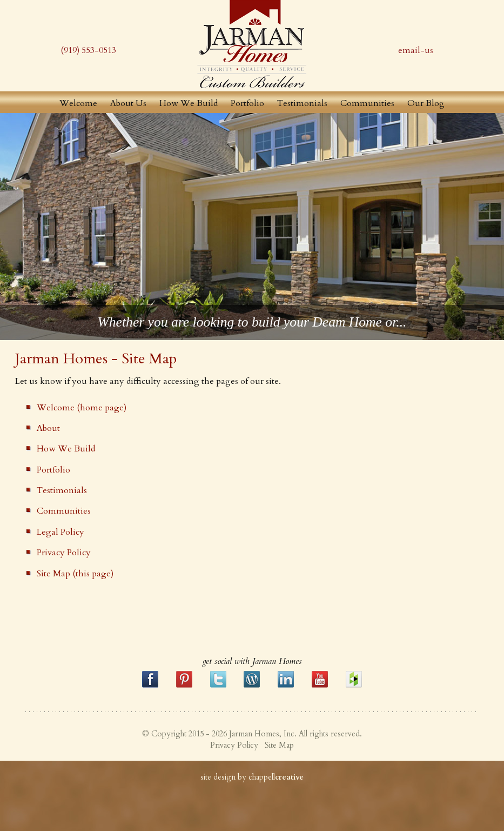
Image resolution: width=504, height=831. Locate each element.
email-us (416, 50)
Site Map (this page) (75, 574)
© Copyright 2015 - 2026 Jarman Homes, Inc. (219, 734)
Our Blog (426, 103)
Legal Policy (61, 532)
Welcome (78, 103)
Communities (367, 103)
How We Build (189, 103)
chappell (276, 777)
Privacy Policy (64, 553)
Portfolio (247, 103)
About (48, 428)
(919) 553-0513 (88, 50)
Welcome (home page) (82, 408)
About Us (128, 103)
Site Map (279, 745)
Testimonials (302, 103)
